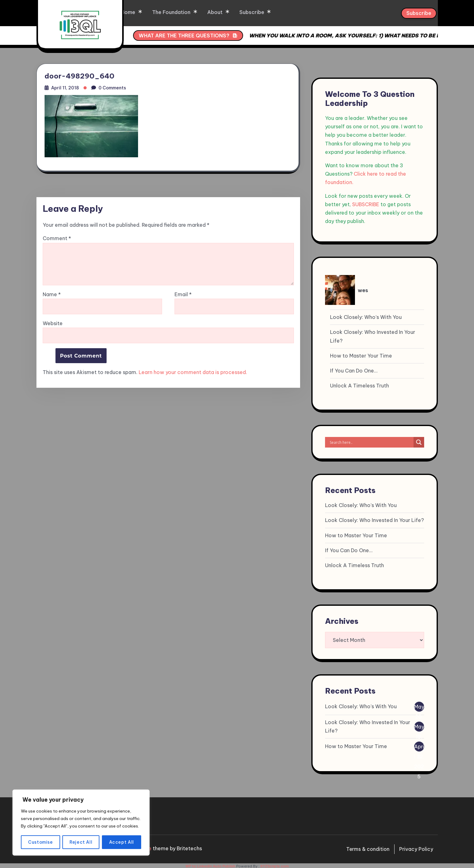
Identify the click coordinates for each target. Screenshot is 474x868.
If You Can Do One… (354, 369)
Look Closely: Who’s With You (366, 316)
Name (52, 294)
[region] (81, 819)
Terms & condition (367, 848)
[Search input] (371, 441)
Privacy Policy (416, 848)
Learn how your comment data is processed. (193, 372)
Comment (57, 239)
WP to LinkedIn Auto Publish (210, 865)
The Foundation (191, 12)
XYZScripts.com (275, 865)
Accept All (122, 842)
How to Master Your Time (361, 354)
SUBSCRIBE (366, 203)
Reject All (81, 842)
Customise (41, 842)
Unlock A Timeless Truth (359, 384)
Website (53, 323)
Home (148, 12)
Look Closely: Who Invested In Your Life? (373, 335)
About (234, 12)
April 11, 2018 (66, 87)
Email (183, 294)
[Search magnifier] (419, 441)
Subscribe (270, 12)
